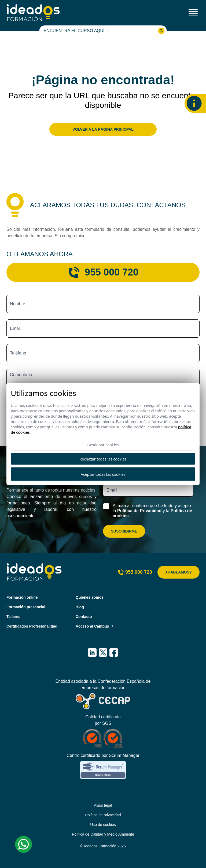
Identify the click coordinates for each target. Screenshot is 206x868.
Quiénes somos (90, 597)
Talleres (13, 617)
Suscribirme (124, 531)
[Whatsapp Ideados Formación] (24, 844)
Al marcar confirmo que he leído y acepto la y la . (152, 511)
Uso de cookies (103, 825)
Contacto (84, 617)
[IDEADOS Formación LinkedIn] (92, 652)
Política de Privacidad (139, 511)
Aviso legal (103, 805)
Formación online (22, 597)
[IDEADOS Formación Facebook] (114, 652)
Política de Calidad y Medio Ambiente (103, 834)
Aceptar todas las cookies (103, 474)
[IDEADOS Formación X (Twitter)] (103, 652)
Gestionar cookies (103, 445)
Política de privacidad (103, 815)
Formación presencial (26, 607)
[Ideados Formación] (33, 13)
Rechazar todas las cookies (103, 459)
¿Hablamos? (179, 572)
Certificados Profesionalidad (32, 626)
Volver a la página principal (103, 129)
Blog (80, 607)
